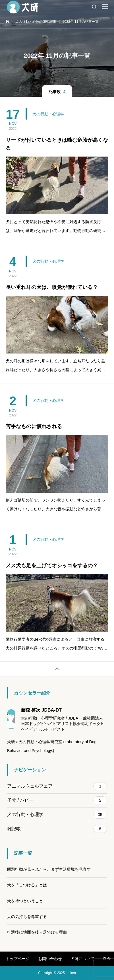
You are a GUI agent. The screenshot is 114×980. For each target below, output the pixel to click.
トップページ (18, 959)
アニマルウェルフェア (57, 786)
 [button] (57, 669)
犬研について (82, 959)
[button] (105, 6)
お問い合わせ (50, 959)
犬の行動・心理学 (48, 114)
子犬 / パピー (57, 800)
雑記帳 (57, 829)
